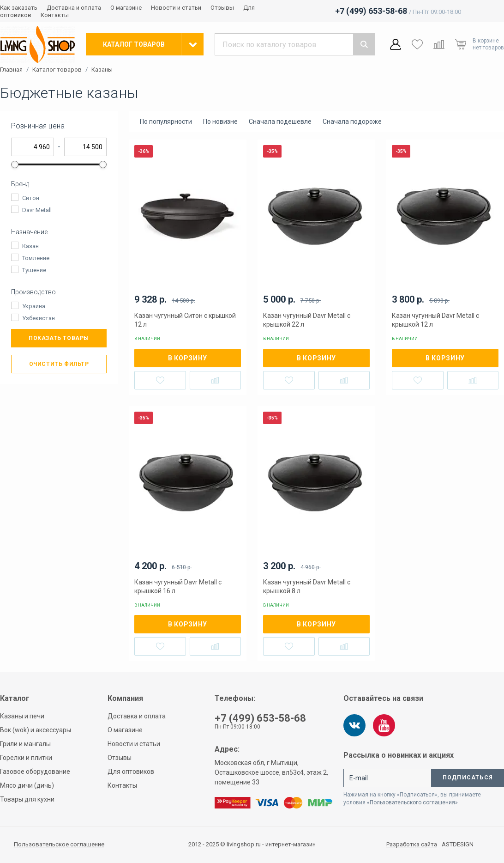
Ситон (31, 198)
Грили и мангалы (25, 744)
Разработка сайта (412, 845)
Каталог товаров (57, 70)
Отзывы (222, 8)
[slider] (15, 164)
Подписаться (468, 778)
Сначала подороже (352, 122)
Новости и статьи (176, 8)
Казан (30, 246)
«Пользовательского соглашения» (412, 802)
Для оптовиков (131, 772)
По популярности (166, 122)
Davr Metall (37, 210)
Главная (11, 70)
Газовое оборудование (35, 772)
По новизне (220, 122)
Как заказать (19, 8)
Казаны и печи (22, 716)
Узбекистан (39, 318)
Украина (34, 306)
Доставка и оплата (74, 8)
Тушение (34, 270)
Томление (36, 258)
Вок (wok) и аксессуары (36, 730)
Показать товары (59, 338)
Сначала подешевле (280, 122)
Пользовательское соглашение (59, 844)
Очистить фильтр (59, 364)
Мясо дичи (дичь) (27, 785)
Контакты (55, 15)
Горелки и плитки (26, 758)
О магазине (126, 8)
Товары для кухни (27, 799)
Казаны (102, 70)
